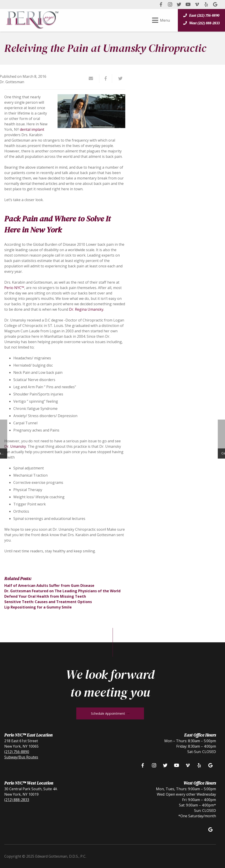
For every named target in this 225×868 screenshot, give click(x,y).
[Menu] (161, 20)
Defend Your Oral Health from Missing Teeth (45, 596)
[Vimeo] (197, 5)
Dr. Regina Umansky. (87, 309)
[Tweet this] (119, 78)
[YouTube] (188, 5)
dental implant (32, 129)
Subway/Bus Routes (21, 757)
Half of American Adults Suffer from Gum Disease (49, 586)
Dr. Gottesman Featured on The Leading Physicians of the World (62, 591)
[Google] (215, 5)
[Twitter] (179, 5)
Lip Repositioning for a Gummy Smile (38, 607)
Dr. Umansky (15, 446)
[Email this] (93, 78)
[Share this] (106, 78)
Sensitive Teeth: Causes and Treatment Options (48, 602)
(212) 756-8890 (17, 752)
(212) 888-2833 (17, 800)
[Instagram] (170, 5)
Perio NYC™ (14, 288)
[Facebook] (161, 5)
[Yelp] (206, 5)
